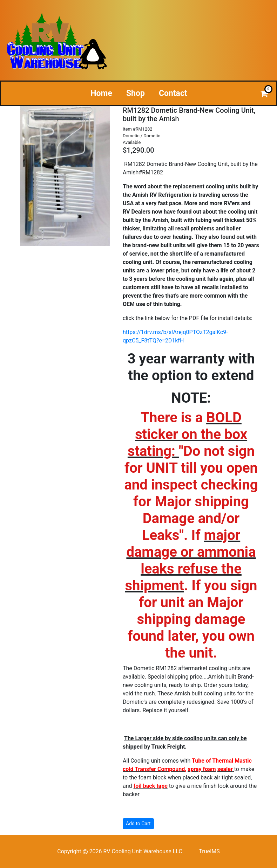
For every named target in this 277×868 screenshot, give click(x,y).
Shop (136, 93)
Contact (173, 93)
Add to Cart (138, 824)
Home (101, 93)
